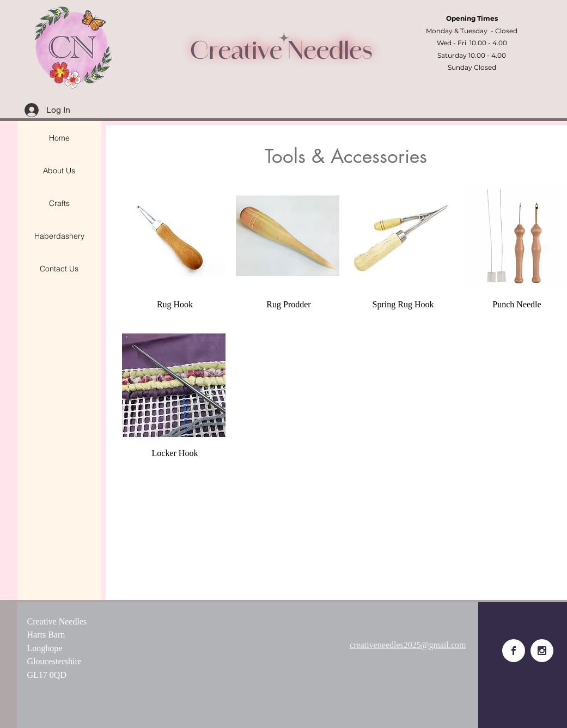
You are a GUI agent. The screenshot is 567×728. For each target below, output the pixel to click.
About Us (59, 171)
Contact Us (59, 269)
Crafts (59, 203)
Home (59, 138)
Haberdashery (59, 236)
